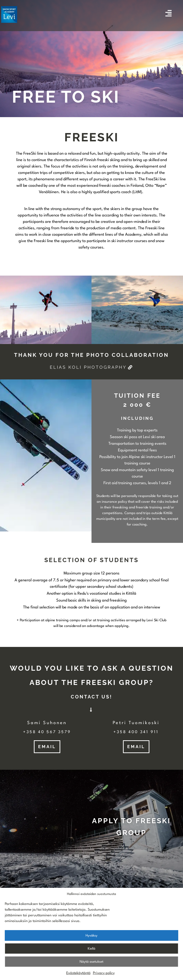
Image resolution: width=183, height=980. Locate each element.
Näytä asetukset (91, 964)
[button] (91, 697)
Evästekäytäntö (78, 976)
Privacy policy (104, 976)
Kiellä (91, 951)
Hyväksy (91, 938)
